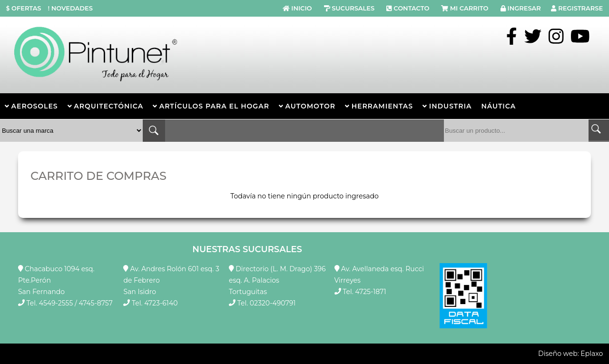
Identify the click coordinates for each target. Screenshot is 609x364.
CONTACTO (411, 8)
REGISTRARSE (580, 8)
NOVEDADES (69, 8)
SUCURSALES (353, 8)
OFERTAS (24, 8)
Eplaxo (592, 354)
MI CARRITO (469, 8)
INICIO (301, 8)
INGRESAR (524, 8)
